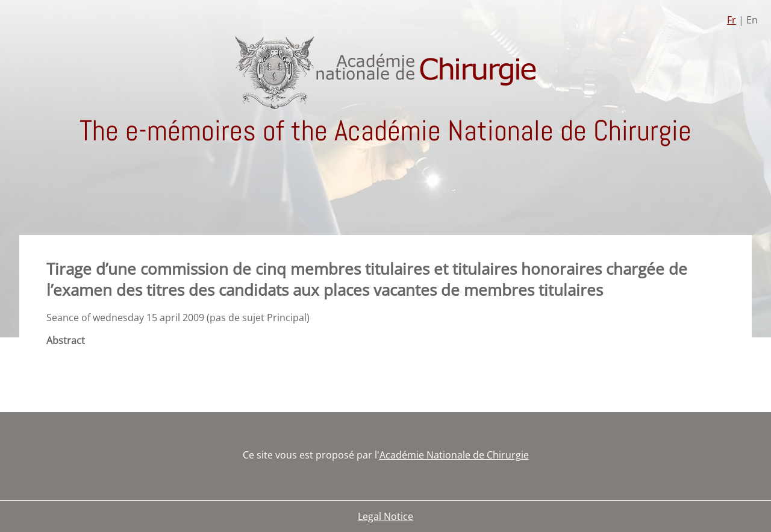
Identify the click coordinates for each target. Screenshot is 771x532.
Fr (732, 20)
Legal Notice (385, 516)
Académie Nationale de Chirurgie (454, 455)
